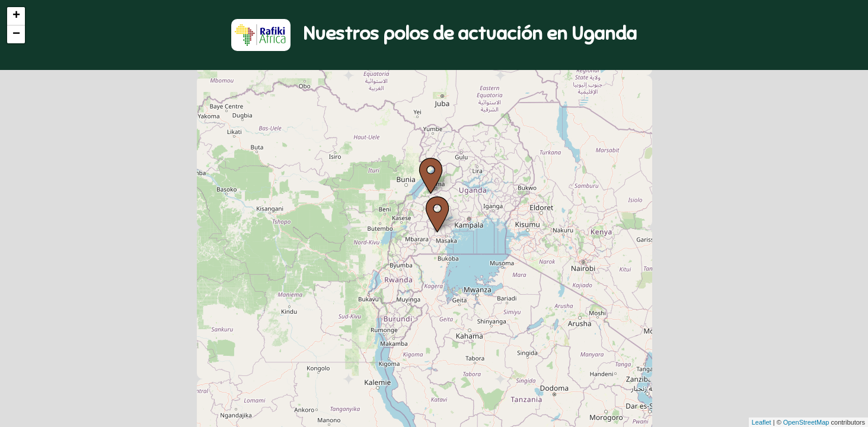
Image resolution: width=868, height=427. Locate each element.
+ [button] (16, 16)
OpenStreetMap (806, 422)
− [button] (16, 34)
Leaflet (762, 422)
